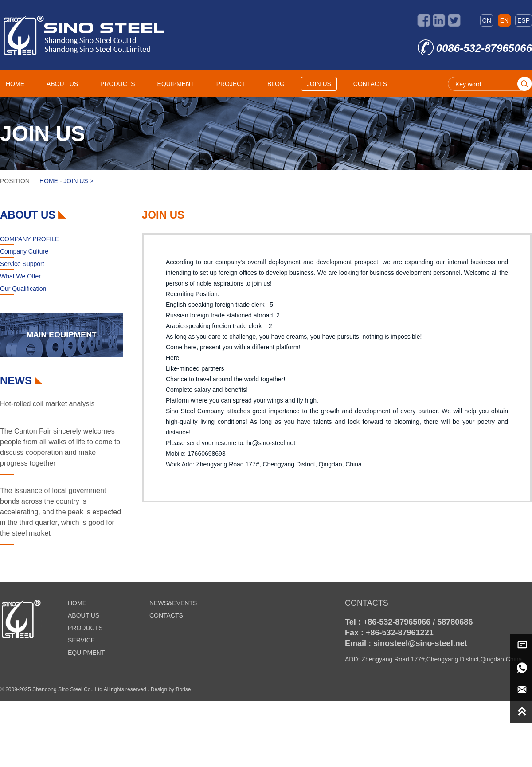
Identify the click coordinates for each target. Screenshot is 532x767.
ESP (524, 20)
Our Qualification (23, 289)
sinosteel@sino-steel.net (420, 643)
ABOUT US (62, 84)
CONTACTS (370, 84)
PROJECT (231, 84)
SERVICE (81, 640)
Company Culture (24, 251)
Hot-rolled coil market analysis (47, 404)
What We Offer (20, 276)
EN (504, 20)
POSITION (15, 181)
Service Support (22, 264)
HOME (15, 84)
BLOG (276, 84)
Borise (183, 689)
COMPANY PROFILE (29, 239)
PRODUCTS (118, 84)
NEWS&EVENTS (173, 603)
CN (487, 20)
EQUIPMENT (176, 84)
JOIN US (319, 84)
